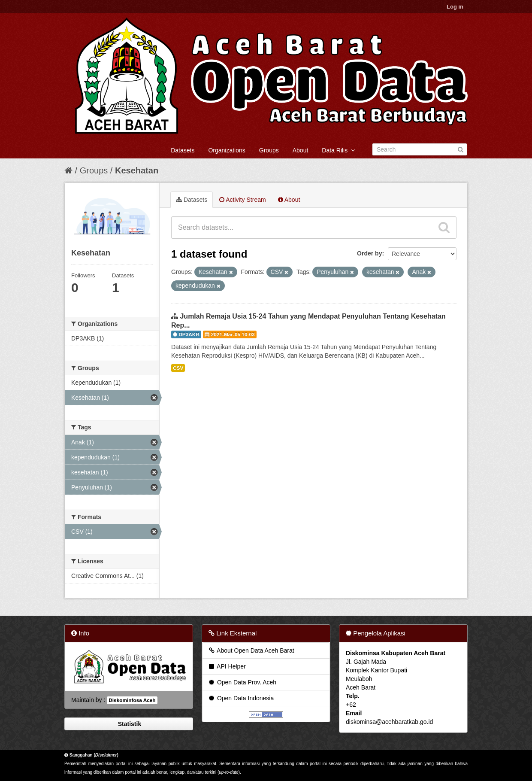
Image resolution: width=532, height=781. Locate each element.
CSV (178, 368)
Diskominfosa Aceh (132, 700)
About (301, 150)
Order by (369, 253)
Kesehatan (137, 170)
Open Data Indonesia (241, 698)
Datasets (183, 150)
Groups (269, 150)
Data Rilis (338, 150)
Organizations (227, 150)
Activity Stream (242, 200)
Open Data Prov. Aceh (242, 682)
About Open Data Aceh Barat (251, 650)
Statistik (129, 724)
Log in (455, 7)
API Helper (227, 666)
